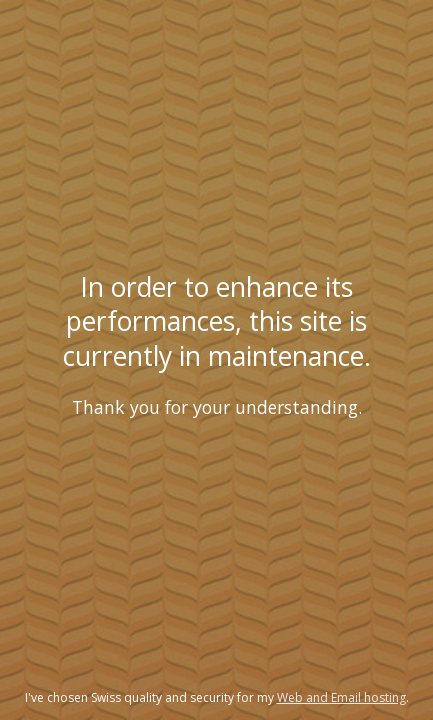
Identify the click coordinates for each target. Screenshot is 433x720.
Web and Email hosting (341, 697)
